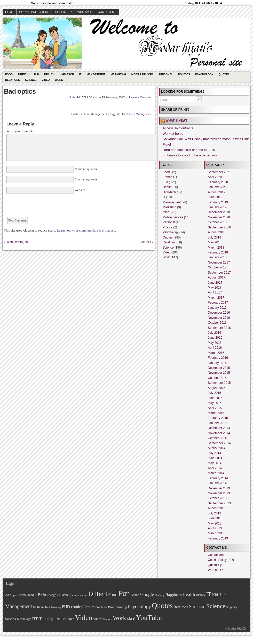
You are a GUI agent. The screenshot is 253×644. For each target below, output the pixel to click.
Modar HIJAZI (77, 97)
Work (59, 80)
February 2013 (218, 538)
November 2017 (219, 263)
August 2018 (216, 232)
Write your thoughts (20, 131)
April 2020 (215, 177)
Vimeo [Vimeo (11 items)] (97, 619)
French (23, 74)
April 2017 (215, 292)
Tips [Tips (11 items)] (64, 619)
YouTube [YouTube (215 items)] (149, 618)
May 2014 (215, 463)
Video (46, 80)
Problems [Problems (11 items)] (101, 607)
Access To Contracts (178, 128)
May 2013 (215, 523)
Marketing (118, 74)
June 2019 (215, 197)
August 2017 (216, 277)
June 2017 (215, 283)
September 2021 (219, 172)
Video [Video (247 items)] (84, 618)
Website (79, 190)
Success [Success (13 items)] (10, 619)
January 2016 (217, 363)
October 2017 (217, 267)
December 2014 (219, 428)
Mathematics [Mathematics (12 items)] (41, 607)
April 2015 (215, 408)
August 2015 (216, 388)
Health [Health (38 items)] (189, 594)
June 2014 (215, 458)
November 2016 (219, 318)
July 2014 (214, 453)
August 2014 (216, 448)
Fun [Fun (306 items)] (124, 593)
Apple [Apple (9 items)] (13, 595)
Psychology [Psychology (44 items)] (139, 606)
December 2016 (219, 313)
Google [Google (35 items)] (147, 594)
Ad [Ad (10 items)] (7, 595)
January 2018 (217, 257)
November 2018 (219, 217)
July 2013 (214, 513)
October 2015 (217, 378)
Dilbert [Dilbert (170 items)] (98, 594)
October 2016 (217, 323)
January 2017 (217, 308)
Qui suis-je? (63, 12)
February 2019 (218, 202)
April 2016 (215, 348)
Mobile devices (143, 74)
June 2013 (215, 518)
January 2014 (217, 483)
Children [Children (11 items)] (62, 595)
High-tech (67, 74)
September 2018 (219, 227)
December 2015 (219, 368)
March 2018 (216, 248)
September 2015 (219, 383)
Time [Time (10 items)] (57, 619)
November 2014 (219, 433)
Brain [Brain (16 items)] (42, 595)
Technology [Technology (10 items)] (24, 619)
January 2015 (217, 423)
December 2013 (219, 488)
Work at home (173, 134)
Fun (37, 74)
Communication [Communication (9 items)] (78, 595)
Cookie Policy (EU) (34, 12)
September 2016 (219, 328)
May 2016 (215, 343)
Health (49, 74)
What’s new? (176, 121)
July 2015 (214, 393)
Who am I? (85, 12)
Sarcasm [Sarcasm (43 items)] (197, 606)
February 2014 (218, 478)
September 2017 (219, 273)
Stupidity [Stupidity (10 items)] (232, 607)
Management (96, 74)
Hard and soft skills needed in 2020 (189, 150)
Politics (184, 74)
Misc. (166, 212)
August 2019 (216, 192)
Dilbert (124, 114)
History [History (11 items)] (201, 595)
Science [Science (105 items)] (216, 606)
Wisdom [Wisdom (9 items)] (107, 619)
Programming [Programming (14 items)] (117, 607)
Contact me (107, 12)
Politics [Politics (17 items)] (89, 607)
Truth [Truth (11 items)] (71, 619)
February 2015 (218, 418)
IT (80, 74)
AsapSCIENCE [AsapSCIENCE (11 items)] (27, 595)
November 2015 (219, 373)
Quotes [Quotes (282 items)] (162, 606)
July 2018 (214, 237)
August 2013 (216, 508)
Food (9, 74)
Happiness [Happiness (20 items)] (174, 595)
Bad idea (145, 242)
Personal (166, 74)
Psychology (204, 74)
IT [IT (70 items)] (209, 594)
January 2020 (217, 187)
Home (9, 12)
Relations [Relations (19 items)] (181, 607)
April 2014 (215, 468)
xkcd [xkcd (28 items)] (131, 619)
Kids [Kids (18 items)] (216, 595)
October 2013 (217, 498)
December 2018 (219, 212)
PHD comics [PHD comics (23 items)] (72, 607)
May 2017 (215, 288)
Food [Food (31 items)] (113, 594)
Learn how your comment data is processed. (86, 230)
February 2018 (218, 252)
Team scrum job (17, 242)
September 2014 (219, 443)
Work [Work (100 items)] (119, 618)
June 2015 (215, 398)
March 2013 (216, 533)
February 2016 (218, 358)
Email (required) (85, 179)
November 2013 (219, 493)
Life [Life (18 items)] (223, 595)
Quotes (224, 74)
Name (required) (85, 169)
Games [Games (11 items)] (135, 595)
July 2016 (214, 333)
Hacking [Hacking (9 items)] (160, 595)
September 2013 (219, 503)
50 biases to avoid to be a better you (190, 155)
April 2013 (215, 528)
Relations (13, 80)
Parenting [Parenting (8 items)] (56, 607)
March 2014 (216, 473)
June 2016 (215, 338)
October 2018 (217, 222)
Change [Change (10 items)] (51, 595)
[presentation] (46, 207)
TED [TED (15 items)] (35, 619)
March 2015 (216, 413)
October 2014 (217, 438)
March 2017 (216, 298)
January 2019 (217, 207)
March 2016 (216, 353)
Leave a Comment (141, 97)
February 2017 (218, 303)
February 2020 (218, 182)
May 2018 (215, 242)
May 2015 (215, 403)
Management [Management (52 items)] (19, 606)
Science (31, 80)
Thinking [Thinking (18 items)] (46, 619)
